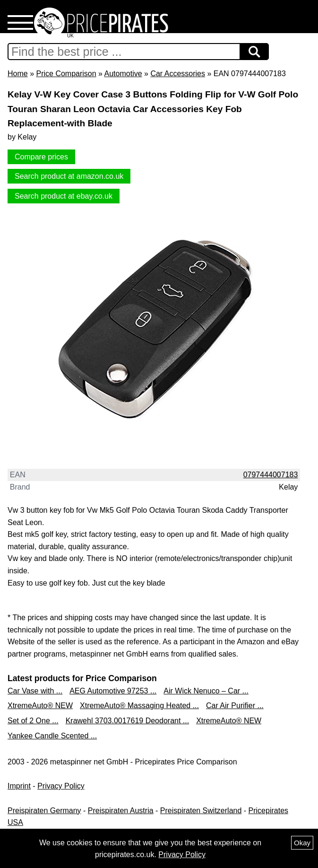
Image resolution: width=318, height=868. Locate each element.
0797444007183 (271, 475)
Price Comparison (66, 74)
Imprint (19, 786)
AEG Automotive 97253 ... (113, 691)
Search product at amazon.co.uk (69, 176)
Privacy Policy (61, 786)
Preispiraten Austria (121, 811)
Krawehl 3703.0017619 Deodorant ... (128, 721)
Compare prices (41, 157)
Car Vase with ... (35, 691)
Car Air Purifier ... (235, 706)
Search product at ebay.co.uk (64, 196)
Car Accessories (178, 74)
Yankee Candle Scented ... (52, 736)
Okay (302, 843)
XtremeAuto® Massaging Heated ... (139, 706)
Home (18, 74)
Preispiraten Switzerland (201, 811)
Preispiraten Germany (44, 811)
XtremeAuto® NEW (40, 706)
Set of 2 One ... (33, 721)
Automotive (123, 74)
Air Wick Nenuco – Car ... (206, 691)
